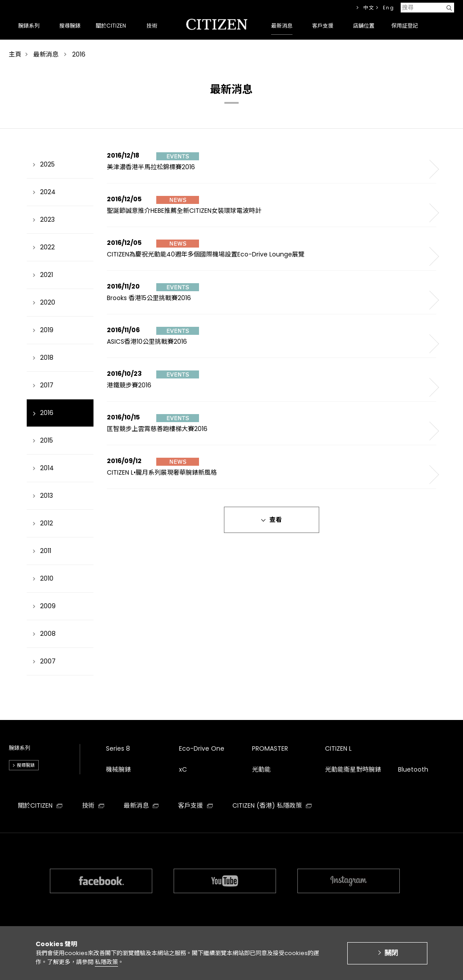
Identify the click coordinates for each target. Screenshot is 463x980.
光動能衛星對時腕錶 (353, 769)
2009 (48, 606)
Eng (388, 8)
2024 (48, 192)
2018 (47, 358)
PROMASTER (270, 748)
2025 (47, 164)
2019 (47, 330)
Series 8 (118, 748)
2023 (47, 220)
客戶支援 (195, 805)
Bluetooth (413, 769)
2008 (48, 634)
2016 (47, 413)
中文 (369, 8)
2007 (48, 661)
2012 (47, 523)
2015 (47, 440)
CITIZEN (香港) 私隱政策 (272, 805)
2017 (47, 385)
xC (183, 769)
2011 (46, 551)
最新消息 (141, 805)
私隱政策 (106, 966)
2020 (48, 302)
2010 (47, 578)
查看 (276, 520)
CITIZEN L (338, 748)
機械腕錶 (118, 769)
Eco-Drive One (202, 748)
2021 (47, 275)
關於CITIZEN (40, 805)
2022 (47, 247)
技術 (93, 805)
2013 (47, 496)
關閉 (391, 958)
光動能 (261, 769)
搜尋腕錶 (26, 765)
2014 (47, 468)
